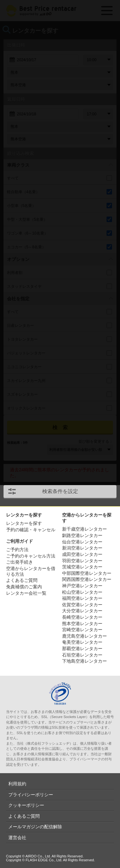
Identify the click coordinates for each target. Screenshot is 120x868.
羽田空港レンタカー (82, 561)
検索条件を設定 (60, 491)
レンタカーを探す (24, 523)
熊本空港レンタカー (82, 624)
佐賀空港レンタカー (82, 605)
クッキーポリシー (26, 805)
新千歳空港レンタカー (84, 529)
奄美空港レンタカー (82, 642)
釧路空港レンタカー (82, 535)
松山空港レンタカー (82, 592)
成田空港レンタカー (82, 554)
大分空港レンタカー (82, 611)
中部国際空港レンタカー (87, 573)
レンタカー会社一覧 (26, 593)
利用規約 (17, 784)
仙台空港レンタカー (82, 542)
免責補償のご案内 (24, 587)
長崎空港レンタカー (82, 617)
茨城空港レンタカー (82, 567)
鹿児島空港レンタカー (84, 636)
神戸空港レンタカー (82, 586)
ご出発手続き (20, 562)
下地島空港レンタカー (84, 661)
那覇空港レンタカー (82, 649)
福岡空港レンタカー (82, 598)
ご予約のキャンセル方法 (31, 556)
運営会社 (17, 838)
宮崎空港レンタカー (82, 630)
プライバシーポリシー (31, 795)
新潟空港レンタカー (82, 548)
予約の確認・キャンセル (31, 530)
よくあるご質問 (22, 580)
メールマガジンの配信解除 (35, 827)
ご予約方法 (17, 550)
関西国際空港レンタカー (87, 579)
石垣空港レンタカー (82, 655)
